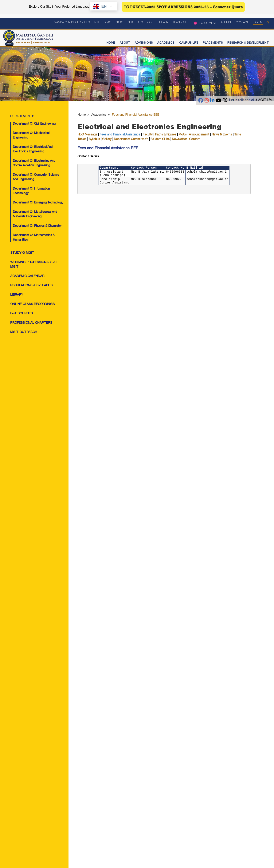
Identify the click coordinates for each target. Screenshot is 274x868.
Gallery (107, 139)
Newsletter (179, 139)
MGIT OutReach (24, 332)
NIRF (97, 23)
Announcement (199, 135)
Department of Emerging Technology (38, 203)
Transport (181, 23)
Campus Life (189, 43)
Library (163, 23)
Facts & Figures (166, 135)
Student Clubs (160, 139)
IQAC (108, 23)
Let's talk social (241, 100)
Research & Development (248, 43)
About (125, 43)
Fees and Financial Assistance (120, 135)
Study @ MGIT (22, 253)
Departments (22, 117)
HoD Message (87, 135)
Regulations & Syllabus (31, 286)
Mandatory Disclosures (72, 23)
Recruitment (205, 23)
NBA (130, 23)
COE (150, 23)
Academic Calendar (27, 276)
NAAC (119, 23)
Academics (166, 43)
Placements (213, 43)
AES (140, 23)
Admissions (144, 43)
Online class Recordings (32, 304)
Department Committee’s (131, 139)
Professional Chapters (31, 323)
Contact (242, 23)
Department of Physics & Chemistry (37, 226)
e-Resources (22, 314)
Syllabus (94, 139)
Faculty (148, 135)
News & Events (222, 135)
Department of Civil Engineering (34, 124)
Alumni (226, 23)
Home (111, 43)
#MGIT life (264, 100)
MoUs (183, 135)
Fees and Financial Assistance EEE (135, 115)
